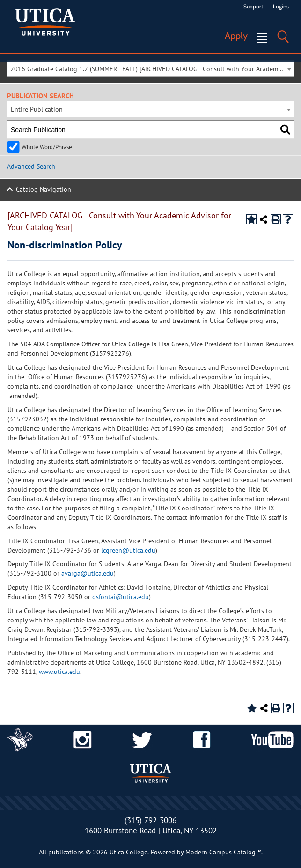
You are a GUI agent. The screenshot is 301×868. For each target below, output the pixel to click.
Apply (236, 36)
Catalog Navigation (44, 189)
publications (66, 852)
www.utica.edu (59, 672)
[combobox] (150, 69)
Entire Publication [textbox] (37, 109)
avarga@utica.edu (88, 573)
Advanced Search (31, 166)
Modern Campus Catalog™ (223, 852)
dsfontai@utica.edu (121, 597)
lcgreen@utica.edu (128, 550)
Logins (281, 6)
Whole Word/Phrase (47, 147)
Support (253, 6)
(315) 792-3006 (150, 820)
